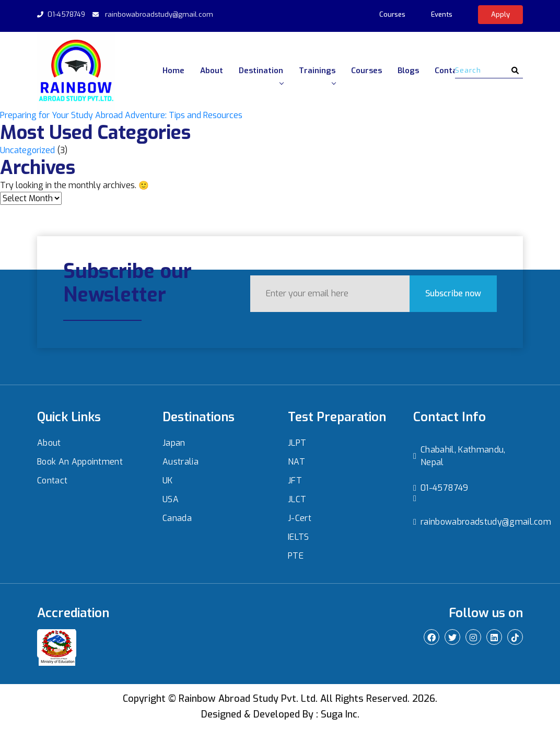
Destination (261, 75)
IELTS (299, 537)
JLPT (297, 443)
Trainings (317, 75)
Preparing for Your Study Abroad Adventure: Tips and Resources (121, 115)
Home (173, 71)
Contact (450, 71)
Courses (392, 14)
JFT (295, 481)
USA (171, 499)
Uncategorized (27, 150)
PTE (296, 556)
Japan (174, 443)
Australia (180, 462)
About (212, 71)
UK (168, 481)
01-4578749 (66, 14)
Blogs (408, 71)
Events (442, 14)
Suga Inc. (340, 714)
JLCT (297, 499)
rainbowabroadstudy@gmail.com (159, 14)
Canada (177, 518)
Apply (500, 14)
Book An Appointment (80, 462)
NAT (296, 462)
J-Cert (300, 518)
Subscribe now (441, 293)
